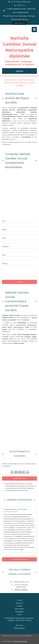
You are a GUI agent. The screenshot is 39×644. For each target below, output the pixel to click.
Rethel (10, 327)
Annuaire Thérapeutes (20, 641)
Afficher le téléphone (21, 590)
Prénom (5, 230)
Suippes (5, 329)
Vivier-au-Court (20, 325)
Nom (4, 221)
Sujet (4, 255)
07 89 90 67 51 (20, 472)
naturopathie (12, 320)
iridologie (26, 320)
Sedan (27, 327)
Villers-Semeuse (18, 327)
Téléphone (5, 246)
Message (5, 263)
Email (4, 238)
